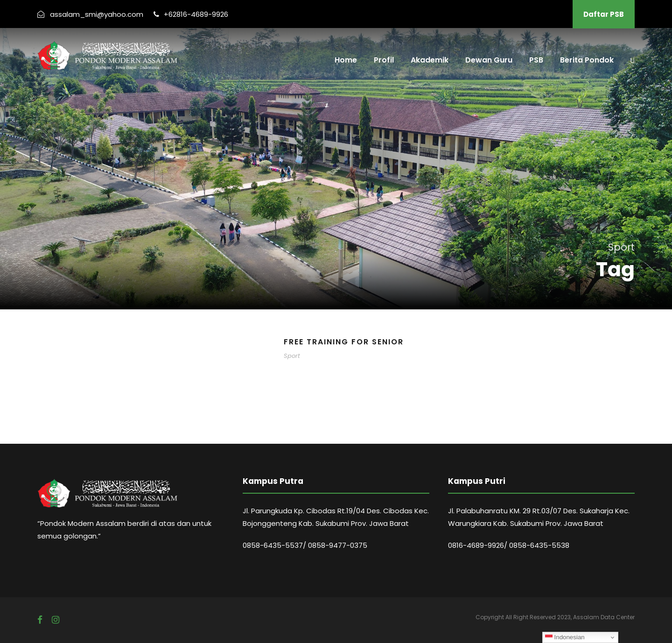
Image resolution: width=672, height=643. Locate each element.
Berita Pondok (587, 60)
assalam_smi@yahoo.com (97, 14)
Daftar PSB (604, 14)
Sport (292, 356)
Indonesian (565, 637)
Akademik (430, 60)
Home (346, 60)
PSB (536, 60)
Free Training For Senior (344, 342)
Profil (384, 60)
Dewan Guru (489, 60)
